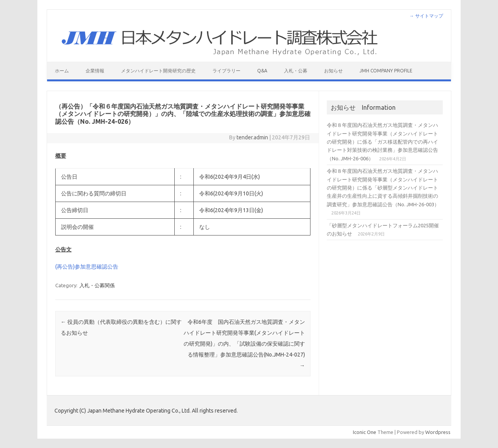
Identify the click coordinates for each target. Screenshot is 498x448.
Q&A (262, 71)
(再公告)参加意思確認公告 (87, 267)
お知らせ (333, 71)
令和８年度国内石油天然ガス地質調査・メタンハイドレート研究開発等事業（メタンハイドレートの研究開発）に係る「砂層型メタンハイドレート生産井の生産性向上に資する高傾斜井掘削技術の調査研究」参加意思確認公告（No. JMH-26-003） (383, 188)
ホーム (62, 71)
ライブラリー (226, 71)
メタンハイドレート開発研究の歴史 (158, 71)
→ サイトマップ (426, 16)
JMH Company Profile (386, 71)
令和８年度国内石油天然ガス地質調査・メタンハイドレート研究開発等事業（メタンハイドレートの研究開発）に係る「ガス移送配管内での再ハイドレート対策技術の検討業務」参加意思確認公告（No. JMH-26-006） (382, 142)
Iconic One (365, 432)
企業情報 (95, 71)
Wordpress (438, 432)
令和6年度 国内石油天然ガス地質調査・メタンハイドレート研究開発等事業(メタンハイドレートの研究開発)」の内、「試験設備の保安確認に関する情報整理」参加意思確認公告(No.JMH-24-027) (244, 344)
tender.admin (252, 137)
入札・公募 (296, 71)
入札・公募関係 (97, 285)
